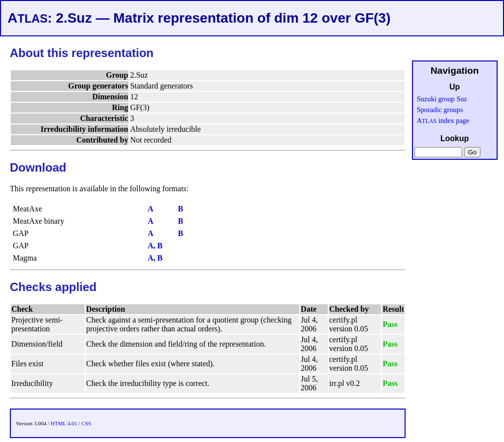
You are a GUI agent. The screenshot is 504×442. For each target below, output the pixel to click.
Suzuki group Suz (442, 99)
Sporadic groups (440, 110)
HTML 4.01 (64, 423)
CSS (86, 423)
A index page (443, 120)
